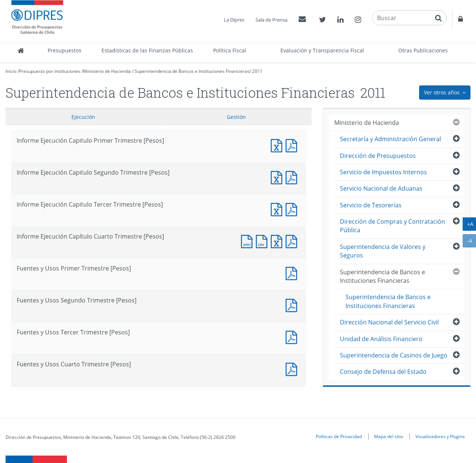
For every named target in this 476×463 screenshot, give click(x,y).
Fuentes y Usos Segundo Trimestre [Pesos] (293, 305)
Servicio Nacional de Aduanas (381, 188)
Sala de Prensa (271, 20)
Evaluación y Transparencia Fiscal (322, 50)
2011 (257, 71)
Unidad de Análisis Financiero (381, 339)
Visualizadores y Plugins (440, 436)
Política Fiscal (230, 50)
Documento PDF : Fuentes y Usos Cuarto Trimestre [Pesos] (293, 368)
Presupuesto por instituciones (50, 71)
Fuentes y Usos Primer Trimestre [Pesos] (293, 273)
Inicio (11, 71)
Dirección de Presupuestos (378, 156)
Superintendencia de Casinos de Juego (394, 355)
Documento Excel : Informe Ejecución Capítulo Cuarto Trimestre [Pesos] (278, 241)
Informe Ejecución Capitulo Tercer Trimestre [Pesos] (278, 209)
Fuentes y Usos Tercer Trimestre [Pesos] (293, 336)
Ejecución (83, 117)
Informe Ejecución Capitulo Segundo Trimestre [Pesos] (278, 177)
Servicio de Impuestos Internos (383, 172)
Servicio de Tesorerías (371, 205)
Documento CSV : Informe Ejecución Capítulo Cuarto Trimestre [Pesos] (263, 241)
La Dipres (234, 20)
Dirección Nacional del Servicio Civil (389, 322)
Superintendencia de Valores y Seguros (383, 251)
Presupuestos (65, 50)
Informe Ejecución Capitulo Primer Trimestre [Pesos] (278, 145)
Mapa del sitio (389, 436)
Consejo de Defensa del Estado (383, 372)
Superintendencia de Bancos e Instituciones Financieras (192, 71)
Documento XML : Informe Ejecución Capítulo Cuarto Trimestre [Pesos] (248, 241)
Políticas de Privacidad (339, 436)
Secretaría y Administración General (390, 139)
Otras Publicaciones (423, 50)
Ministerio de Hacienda (107, 71)
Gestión (236, 117)
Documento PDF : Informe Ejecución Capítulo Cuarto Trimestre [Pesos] (293, 241)
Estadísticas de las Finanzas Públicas (147, 50)
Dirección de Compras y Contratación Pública (393, 226)
